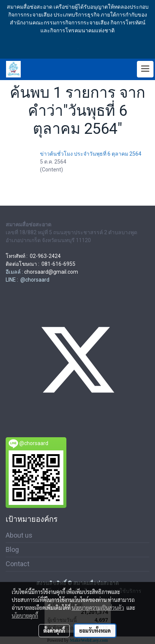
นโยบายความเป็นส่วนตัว (98, 608)
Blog (12, 549)
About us (19, 535)
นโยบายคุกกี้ (25, 615)
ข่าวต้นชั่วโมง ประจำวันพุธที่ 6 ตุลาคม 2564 (91, 154)
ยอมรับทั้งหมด (95, 630)
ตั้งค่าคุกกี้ (54, 630)
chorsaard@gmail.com (51, 272)
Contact (18, 564)
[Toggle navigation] (145, 69)
